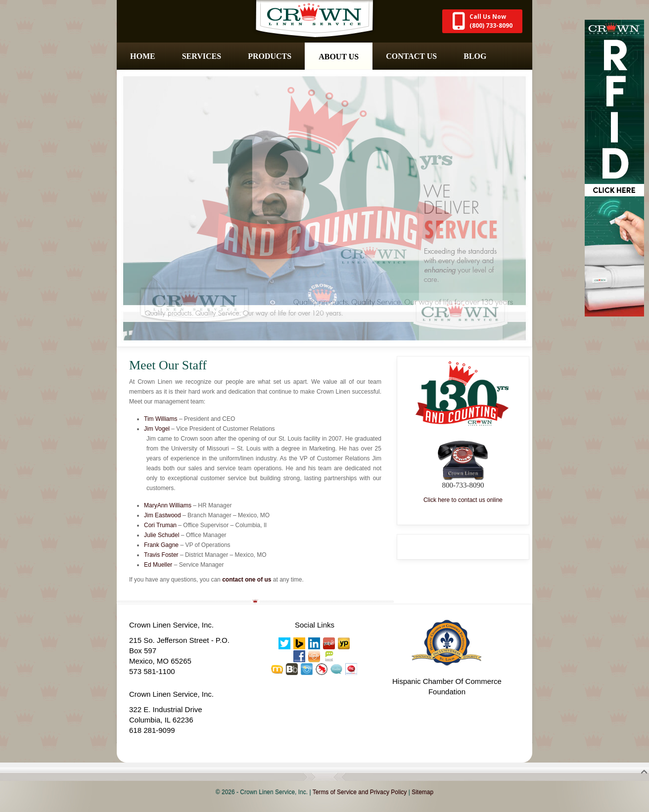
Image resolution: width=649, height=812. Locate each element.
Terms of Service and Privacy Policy (360, 792)
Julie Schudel (162, 535)
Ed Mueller (158, 565)
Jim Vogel (157, 429)
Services (202, 56)
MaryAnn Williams (168, 505)
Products (270, 56)
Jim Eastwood (162, 515)
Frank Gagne (161, 545)
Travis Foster (161, 555)
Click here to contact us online (463, 500)
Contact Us (411, 56)
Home (143, 56)
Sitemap (422, 792)
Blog (475, 56)
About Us (339, 57)
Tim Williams (161, 419)
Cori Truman (160, 525)
